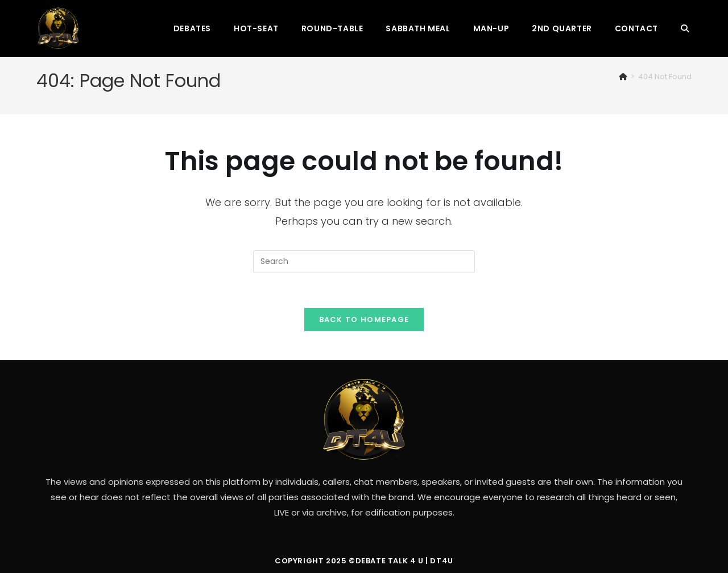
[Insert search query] (364, 262)
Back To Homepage (364, 320)
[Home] (623, 77)
